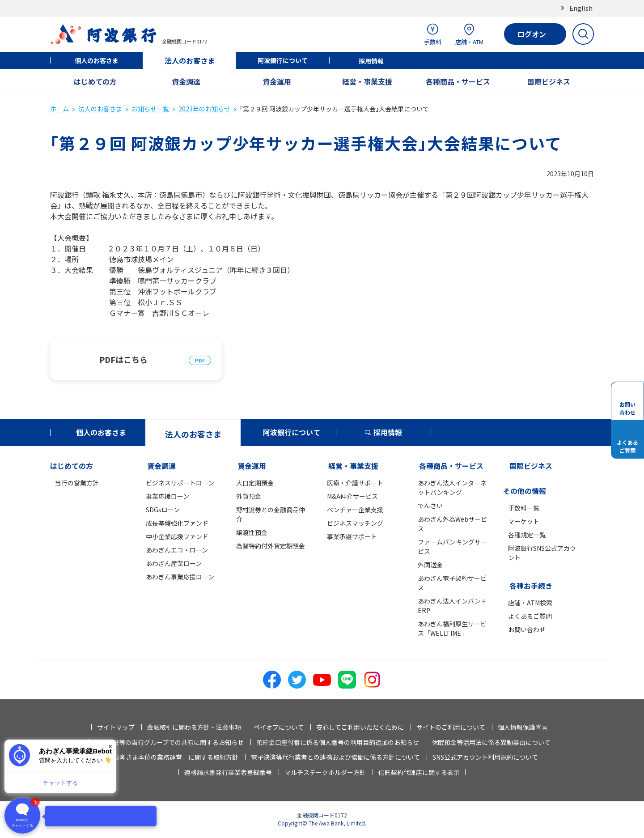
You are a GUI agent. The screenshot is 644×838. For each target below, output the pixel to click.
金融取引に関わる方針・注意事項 (194, 727)
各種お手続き (531, 586)
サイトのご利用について (451, 727)
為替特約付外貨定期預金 (271, 546)
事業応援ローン (167, 496)
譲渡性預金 (252, 532)
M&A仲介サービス (352, 496)
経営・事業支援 (367, 81)
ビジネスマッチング (355, 523)
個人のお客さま (97, 60)
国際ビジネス (549, 81)
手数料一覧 (524, 508)
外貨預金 (249, 496)
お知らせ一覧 (150, 109)
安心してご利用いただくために (360, 727)
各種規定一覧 (527, 535)
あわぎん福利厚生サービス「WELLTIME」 (452, 628)
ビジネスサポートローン (180, 483)
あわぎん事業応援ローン (180, 577)
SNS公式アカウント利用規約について (485, 757)
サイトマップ (116, 727)
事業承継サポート (352, 536)
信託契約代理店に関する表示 (419, 772)
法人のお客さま (190, 60)
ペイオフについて (279, 727)
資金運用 (277, 81)
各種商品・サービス (458, 81)
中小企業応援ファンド (177, 536)
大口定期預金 (255, 483)
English (581, 8)
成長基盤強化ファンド (177, 523)
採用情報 (371, 61)
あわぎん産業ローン (174, 563)
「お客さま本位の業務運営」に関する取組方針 (173, 757)
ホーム (59, 109)
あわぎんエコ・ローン (177, 550)
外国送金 (430, 565)
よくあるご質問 (530, 616)
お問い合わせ (527, 630)
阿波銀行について (283, 60)
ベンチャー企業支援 (355, 510)
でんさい (430, 506)
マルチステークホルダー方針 (325, 772)
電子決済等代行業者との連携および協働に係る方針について (335, 757)
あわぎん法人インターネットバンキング (452, 487)
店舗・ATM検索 (530, 603)
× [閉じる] (110, 747)
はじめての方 (95, 81)
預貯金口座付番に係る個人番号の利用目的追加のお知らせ (338, 742)
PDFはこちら (123, 359)
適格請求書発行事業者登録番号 (228, 772)
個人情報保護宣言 (523, 727)
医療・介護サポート (355, 483)
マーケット (524, 521)
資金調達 (186, 81)
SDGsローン (163, 510)
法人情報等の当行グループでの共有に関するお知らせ (169, 742)
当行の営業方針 (77, 483)
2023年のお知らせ (204, 109)
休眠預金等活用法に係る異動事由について (491, 742)
